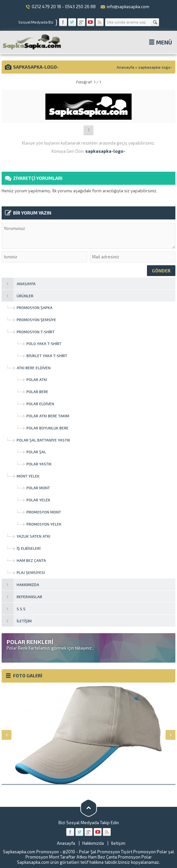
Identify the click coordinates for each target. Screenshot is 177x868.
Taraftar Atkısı (74, 857)
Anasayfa (125, 67)
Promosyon (145, 852)
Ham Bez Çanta (103, 857)
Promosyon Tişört (115, 852)
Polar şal (165, 852)
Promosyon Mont (42, 857)
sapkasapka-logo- (155, 67)
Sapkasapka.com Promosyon (31, 852)
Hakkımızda (93, 843)
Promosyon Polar (135, 857)
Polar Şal (88, 852)
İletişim (118, 843)
